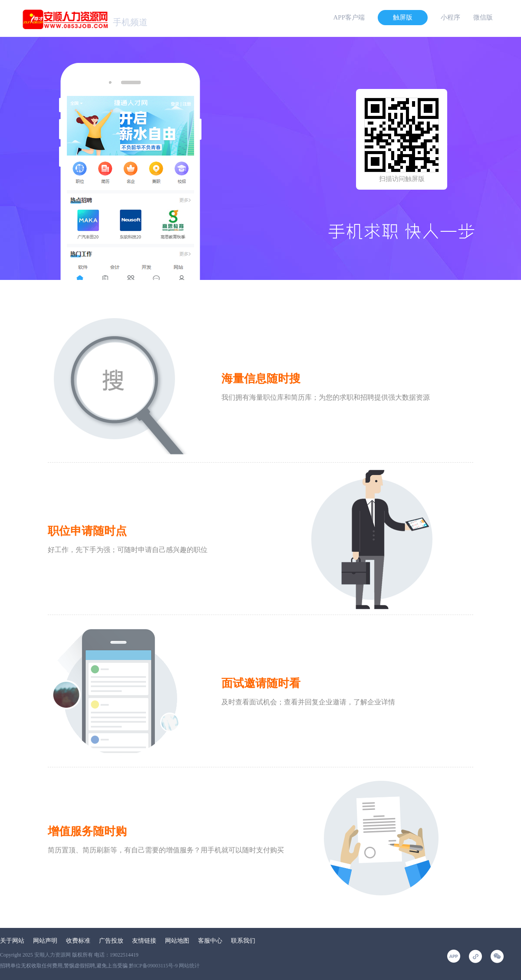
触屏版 (403, 17)
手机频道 (130, 22)
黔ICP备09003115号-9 (153, 966)
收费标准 (78, 941)
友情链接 (144, 941)
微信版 (483, 17)
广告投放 (111, 941)
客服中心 (210, 941)
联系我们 (243, 941)
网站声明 (45, 941)
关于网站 (12, 941)
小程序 (450, 17)
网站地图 (177, 941)
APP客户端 (349, 17)
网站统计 (189, 966)
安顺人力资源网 (53, 955)
